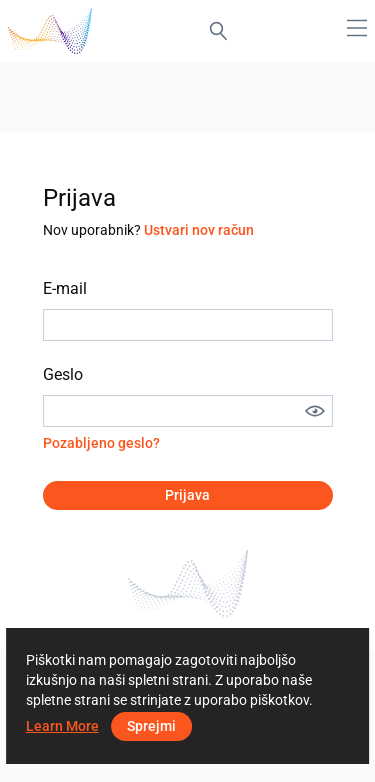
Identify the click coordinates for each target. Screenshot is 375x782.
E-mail (65, 288)
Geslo (63, 374)
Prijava (187, 495)
